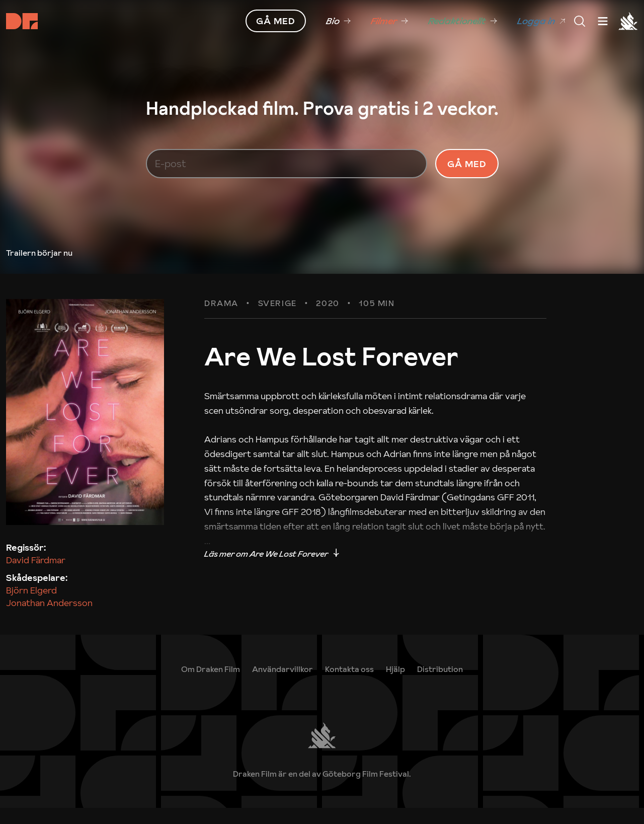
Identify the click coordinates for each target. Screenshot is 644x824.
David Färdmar (36, 576)
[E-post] (287, 172)
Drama (221, 320)
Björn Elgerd (31, 607)
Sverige (277, 320)
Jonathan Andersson (49, 619)
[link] (338, 21)
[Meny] (580, 21)
